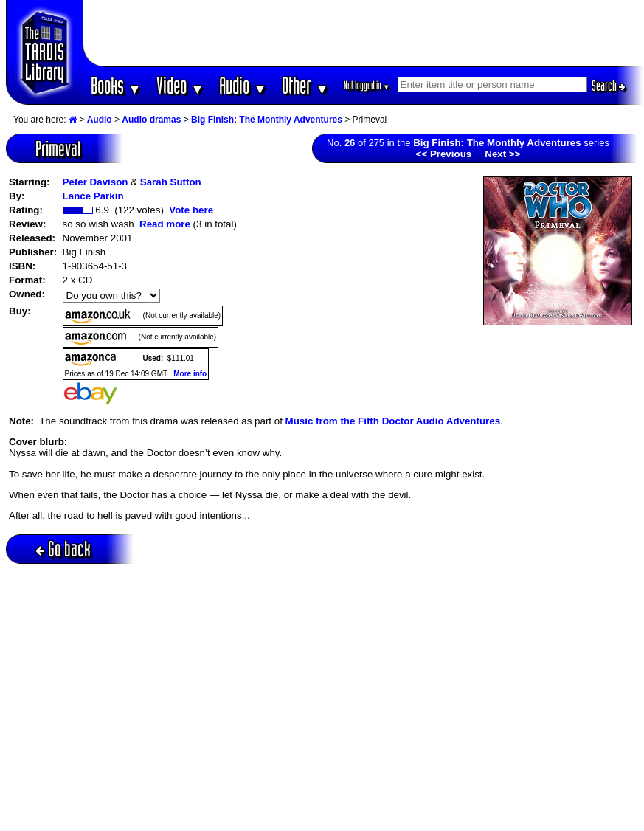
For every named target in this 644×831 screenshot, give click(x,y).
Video (180, 85)
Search (609, 86)
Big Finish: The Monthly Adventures (267, 120)
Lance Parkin (93, 196)
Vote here (191, 210)
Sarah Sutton (171, 182)
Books (116, 85)
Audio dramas (151, 120)
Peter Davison (96, 182)
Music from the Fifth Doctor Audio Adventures (393, 421)
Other (305, 85)
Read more (165, 224)
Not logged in (367, 85)
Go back (63, 549)
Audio (243, 85)
